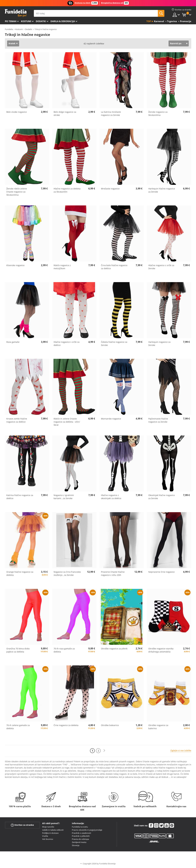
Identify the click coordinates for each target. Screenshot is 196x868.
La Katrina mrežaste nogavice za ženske (111, 113)
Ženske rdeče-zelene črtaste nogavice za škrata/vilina (17, 192)
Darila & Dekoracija (63, 21)
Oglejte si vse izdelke (181, 750)
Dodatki (41, 21)
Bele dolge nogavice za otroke (65, 113)
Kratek (12, 43)
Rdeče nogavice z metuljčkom (62, 267)
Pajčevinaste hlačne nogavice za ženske (158, 420)
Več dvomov (48, 839)
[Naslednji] (104, 751)
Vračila (45, 836)
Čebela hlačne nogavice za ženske (114, 344)
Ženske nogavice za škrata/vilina (158, 113)
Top (149, 21)
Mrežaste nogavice (110, 189)
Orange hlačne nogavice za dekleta (20, 573)
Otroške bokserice (110, 725)
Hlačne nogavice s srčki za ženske (161, 267)
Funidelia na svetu (80, 827)
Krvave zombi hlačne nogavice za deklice (17, 420)
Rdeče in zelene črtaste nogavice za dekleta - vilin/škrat (67, 422)
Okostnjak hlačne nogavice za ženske (162, 497)
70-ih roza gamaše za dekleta (64, 650)
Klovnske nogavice (15, 265)
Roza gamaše (13, 342)
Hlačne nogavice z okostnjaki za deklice (111, 497)
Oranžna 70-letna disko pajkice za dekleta (18, 650)
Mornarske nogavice (111, 419)
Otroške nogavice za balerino (158, 727)
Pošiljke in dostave (50, 833)
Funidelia (9, 29)
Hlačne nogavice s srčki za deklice (67, 344)
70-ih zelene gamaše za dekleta (18, 727)
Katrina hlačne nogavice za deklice (20, 497)
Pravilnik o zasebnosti (81, 833)
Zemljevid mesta (79, 842)
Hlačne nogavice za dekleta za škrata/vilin (67, 190)
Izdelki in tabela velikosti (53, 830)
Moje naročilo (48, 827)
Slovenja (76, 845)
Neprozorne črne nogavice (161, 572)
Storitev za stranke (22, 825)
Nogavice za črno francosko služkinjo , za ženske (67, 573)
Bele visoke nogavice (17, 112)
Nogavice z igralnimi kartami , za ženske (64, 497)
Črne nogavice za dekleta (66, 725)
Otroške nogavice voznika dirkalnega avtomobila (161, 650)
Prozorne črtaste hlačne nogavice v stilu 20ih (113, 573)
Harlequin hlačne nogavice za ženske (162, 190)
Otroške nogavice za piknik (114, 649)
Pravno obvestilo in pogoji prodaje (87, 830)
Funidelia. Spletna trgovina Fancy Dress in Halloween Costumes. (16, 13)
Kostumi (26, 21)
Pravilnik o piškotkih (81, 836)
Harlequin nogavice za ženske (159, 344)
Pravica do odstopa (80, 839)
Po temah (11, 21)
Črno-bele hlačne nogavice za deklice (114, 267)
